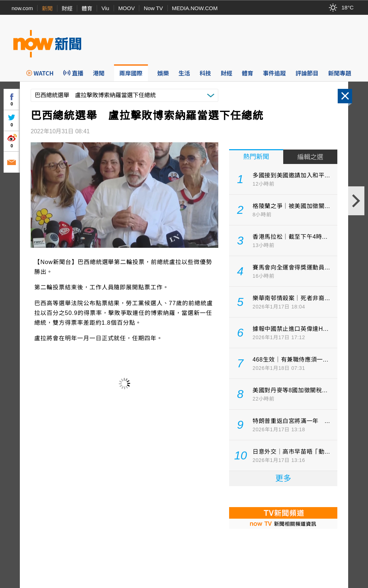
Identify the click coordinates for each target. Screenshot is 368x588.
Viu (105, 8)
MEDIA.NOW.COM (195, 8)
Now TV (153, 8)
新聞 (47, 8)
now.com (22, 8)
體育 (87, 8)
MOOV (127, 8)
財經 (67, 8)
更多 (283, 478)
